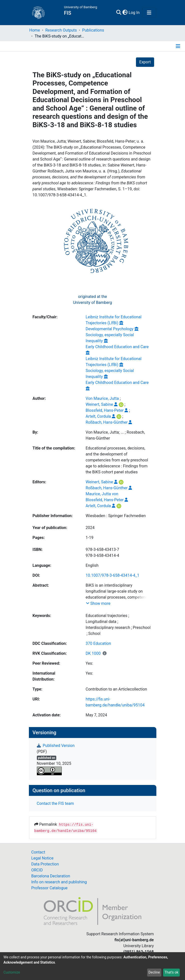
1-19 (90, 538)
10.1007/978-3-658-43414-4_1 (113, 575)
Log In (134, 13)
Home (35, 30)
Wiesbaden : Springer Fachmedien (116, 516)
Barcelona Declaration (51, 876)
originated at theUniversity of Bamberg (92, 300)
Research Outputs (61, 30)
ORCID (37, 870)
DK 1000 (93, 653)
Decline (154, 972)
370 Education (98, 643)
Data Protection (45, 864)
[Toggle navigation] (149, 13)
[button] (125, 13)
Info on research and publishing (59, 882)
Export (145, 62)
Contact (38, 852)
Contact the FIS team (56, 803)
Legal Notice (42, 858)
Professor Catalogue (50, 888)
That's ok (171, 972)
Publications (93, 30)
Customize (12, 972)
